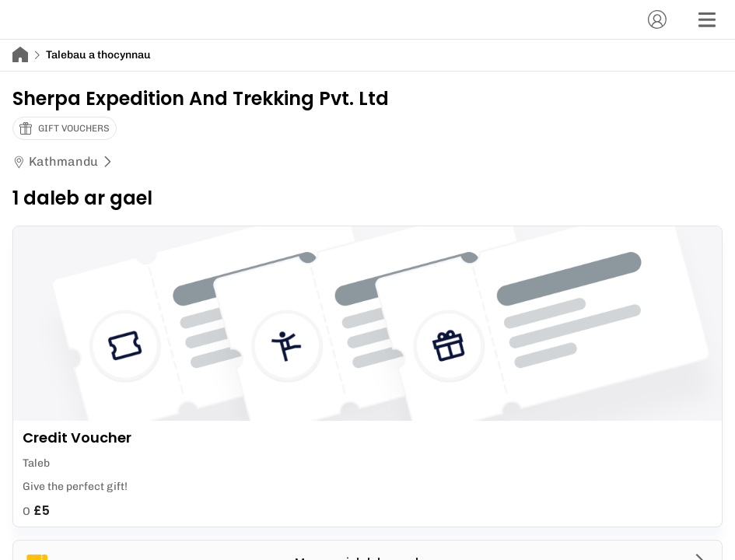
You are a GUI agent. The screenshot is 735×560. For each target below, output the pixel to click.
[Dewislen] (707, 19)
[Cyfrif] (657, 19)
